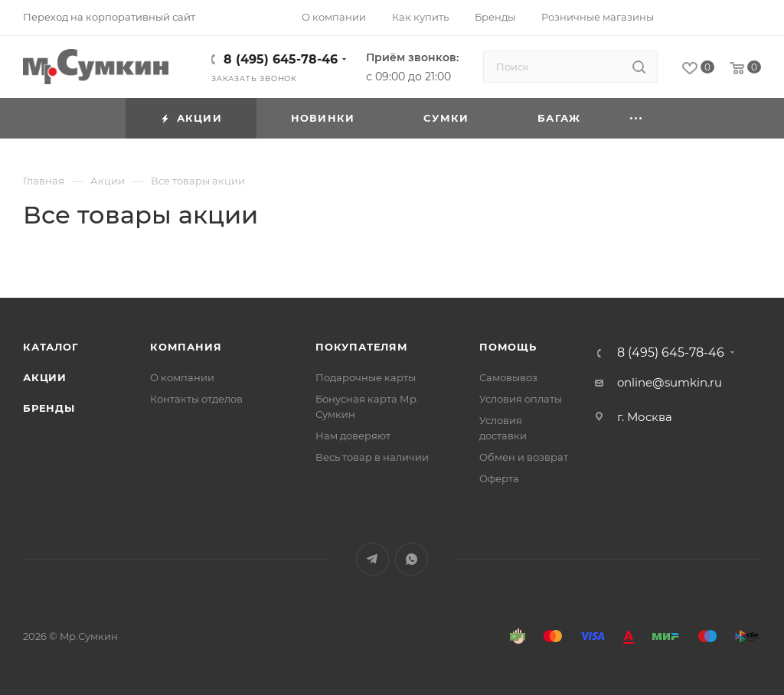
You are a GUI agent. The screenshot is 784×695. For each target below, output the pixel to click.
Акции (45, 377)
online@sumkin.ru (670, 382)
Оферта (499, 478)
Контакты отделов (196, 399)
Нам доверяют (353, 436)
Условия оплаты (521, 399)
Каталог (51, 347)
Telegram (372, 559)
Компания (186, 347)
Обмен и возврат (524, 457)
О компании (182, 377)
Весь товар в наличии (372, 457)
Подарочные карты (366, 377)
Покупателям (362, 347)
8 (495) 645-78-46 (281, 59)
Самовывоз (508, 377)
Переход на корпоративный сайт (109, 17)
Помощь (508, 347)
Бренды (49, 408)
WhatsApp (412, 559)
